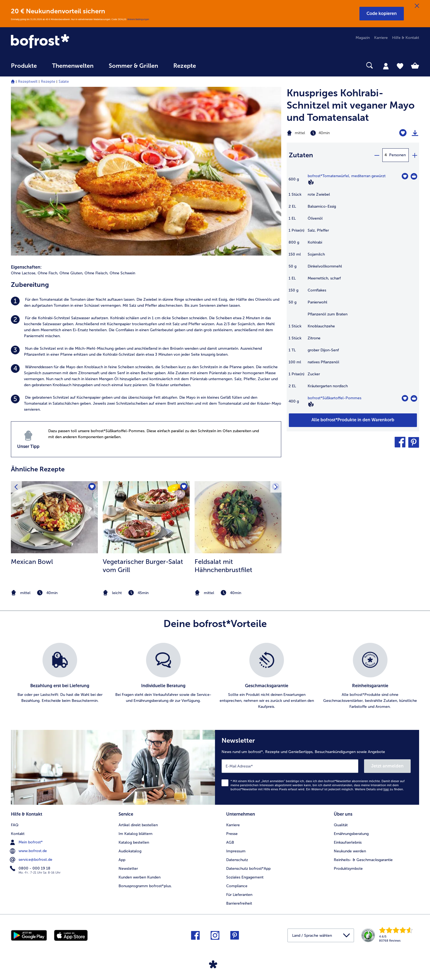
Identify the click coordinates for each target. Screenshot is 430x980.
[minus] (377, 155)
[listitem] (146, 303)
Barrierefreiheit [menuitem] (239, 903)
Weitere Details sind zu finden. (379, 789)
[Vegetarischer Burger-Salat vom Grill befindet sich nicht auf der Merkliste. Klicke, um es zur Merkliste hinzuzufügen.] (184, 487)
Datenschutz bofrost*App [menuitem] (248, 869)
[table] (353, 293)
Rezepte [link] (185, 66)
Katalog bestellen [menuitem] (134, 842)
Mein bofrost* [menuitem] (27, 842)
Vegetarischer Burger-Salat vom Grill (143, 566)
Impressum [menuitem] (236, 851)
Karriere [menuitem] (381, 38)
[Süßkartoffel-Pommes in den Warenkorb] (414, 398)
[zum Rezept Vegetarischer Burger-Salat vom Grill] (146, 517)
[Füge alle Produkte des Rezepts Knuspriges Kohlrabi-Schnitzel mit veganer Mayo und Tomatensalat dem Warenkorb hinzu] (353, 420)
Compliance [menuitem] (237, 886)
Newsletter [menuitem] (128, 869)
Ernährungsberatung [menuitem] (351, 834)
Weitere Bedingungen (138, 19)
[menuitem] (24, 68)
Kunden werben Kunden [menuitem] (140, 877)
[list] (215, 676)
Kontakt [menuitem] (18, 834)
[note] (54, 593)
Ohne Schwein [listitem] (122, 273)
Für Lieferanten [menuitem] (239, 895)
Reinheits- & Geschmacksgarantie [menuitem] (363, 860)
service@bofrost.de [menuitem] (32, 860)
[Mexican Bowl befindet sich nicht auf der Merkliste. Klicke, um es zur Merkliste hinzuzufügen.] (92, 487)
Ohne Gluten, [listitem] (71, 273)
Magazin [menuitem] (363, 38)
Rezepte (48, 82)
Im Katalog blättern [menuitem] (135, 834)
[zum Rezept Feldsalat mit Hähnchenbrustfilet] (238, 517)
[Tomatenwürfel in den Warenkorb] (414, 176)
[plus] (414, 155)
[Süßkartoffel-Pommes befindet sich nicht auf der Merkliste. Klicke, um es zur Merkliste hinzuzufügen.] (405, 398)
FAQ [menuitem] (15, 825)
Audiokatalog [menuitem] (130, 851)
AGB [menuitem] (230, 842)
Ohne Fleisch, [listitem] (96, 273)
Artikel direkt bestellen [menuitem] (138, 825)
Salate (64, 82)
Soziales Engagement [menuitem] (245, 877)
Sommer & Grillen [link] (133, 66)
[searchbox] (215, 65)
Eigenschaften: (26, 267)
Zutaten (301, 155)
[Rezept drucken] (415, 133)
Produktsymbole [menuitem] (348, 869)
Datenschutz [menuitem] (237, 860)
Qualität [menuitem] (341, 825)
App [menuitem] (122, 860)
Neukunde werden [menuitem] (350, 851)
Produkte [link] (24, 66)
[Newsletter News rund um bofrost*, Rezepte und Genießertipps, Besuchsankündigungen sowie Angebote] (317, 767)
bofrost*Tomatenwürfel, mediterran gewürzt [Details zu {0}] (347, 176)
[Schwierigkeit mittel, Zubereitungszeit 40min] (330, 133)
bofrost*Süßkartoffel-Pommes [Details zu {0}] (334, 398)
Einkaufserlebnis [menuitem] (348, 842)
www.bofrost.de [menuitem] (29, 851)
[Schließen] (417, 6)
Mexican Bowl (32, 562)
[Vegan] (311, 182)
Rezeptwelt (28, 82)
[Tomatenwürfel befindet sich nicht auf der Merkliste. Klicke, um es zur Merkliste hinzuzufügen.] (405, 176)
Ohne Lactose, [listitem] (24, 273)
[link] (72, 42)
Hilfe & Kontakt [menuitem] (406, 38)
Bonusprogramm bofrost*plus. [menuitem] (145, 886)
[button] (382, 14)
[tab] (386, 66)
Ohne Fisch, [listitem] (48, 273)
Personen (397, 155)
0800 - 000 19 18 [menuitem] (31, 868)
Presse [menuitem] (232, 834)
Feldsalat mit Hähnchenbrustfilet (223, 566)
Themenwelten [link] (73, 66)
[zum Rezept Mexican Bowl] (54, 517)
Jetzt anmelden (387, 766)
